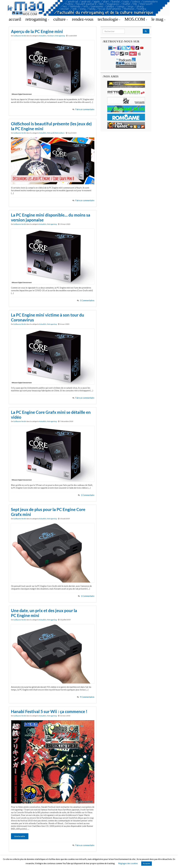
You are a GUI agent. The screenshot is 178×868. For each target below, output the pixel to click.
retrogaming (37, 19)
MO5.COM (136, 19)
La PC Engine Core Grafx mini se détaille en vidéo (51, 415)
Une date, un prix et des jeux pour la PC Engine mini (44, 613)
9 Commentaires (87, 697)
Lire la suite (20, 836)
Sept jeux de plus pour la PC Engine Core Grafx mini (48, 512)
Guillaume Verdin (20, 36)
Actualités (43, 36)
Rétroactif (51, 133)
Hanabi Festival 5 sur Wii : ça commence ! (49, 711)
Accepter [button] (147, 863)
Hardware (51, 36)
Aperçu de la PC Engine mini (37, 31)
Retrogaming (60, 36)
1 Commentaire (88, 495)
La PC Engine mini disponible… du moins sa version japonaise (51, 217)
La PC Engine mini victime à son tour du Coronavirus (48, 317)
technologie (109, 19)
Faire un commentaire (85, 109)
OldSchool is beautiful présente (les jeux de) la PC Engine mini (51, 126)
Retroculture (60, 133)
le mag (158, 19)
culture (61, 19)
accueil (15, 19)
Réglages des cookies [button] (128, 863)
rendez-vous (83, 19)
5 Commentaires (87, 300)
